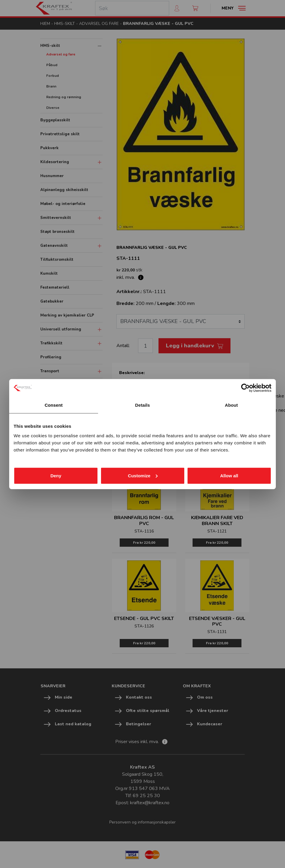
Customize (143, 475)
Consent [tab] (54, 405)
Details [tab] (142, 405)
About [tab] (231, 405)
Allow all (229, 475)
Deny (56, 475)
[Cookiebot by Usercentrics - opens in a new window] (245, 388)
